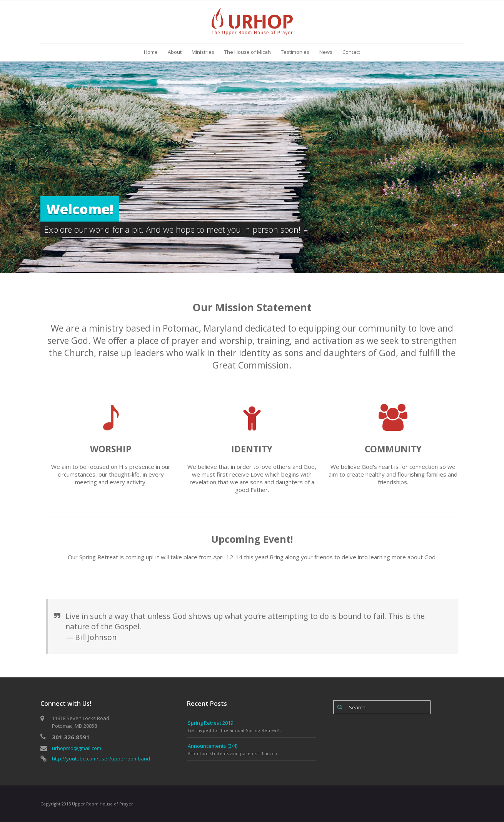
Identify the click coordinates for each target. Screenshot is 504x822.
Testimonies (295, 52)
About (175, 52)
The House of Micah (248, 52)
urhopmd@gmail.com (77, 748)
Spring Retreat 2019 (210, 723)
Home (151, 52)
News (326, 52)
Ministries (203, 52)
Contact (351, 52)
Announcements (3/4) (213, 746)
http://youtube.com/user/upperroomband (101, 759)
